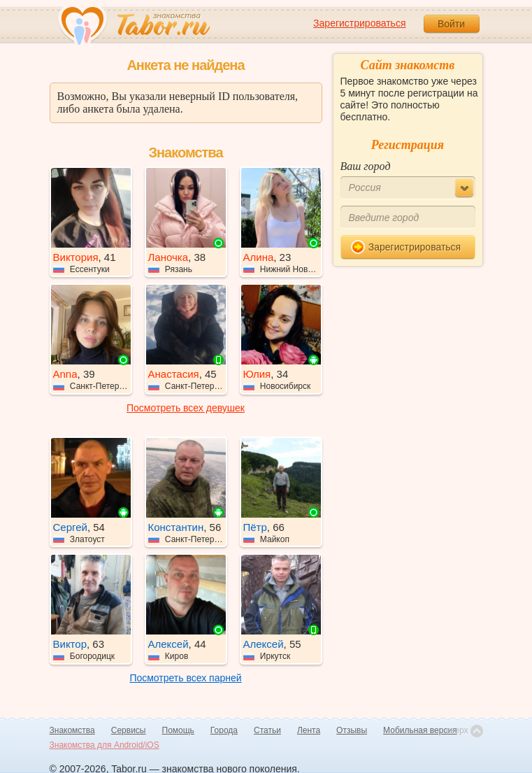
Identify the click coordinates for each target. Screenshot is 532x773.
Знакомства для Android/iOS (105, 745)
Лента (309, 730)
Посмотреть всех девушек (186, 408)
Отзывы (352, 730)
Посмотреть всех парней (185, 678)
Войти (451, 24)
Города (224, 730)
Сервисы (129, 730)
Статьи (267, 730)
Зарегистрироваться (359, 23)
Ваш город (366, 166)
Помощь (178, 730)
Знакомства (72, 730)
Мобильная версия (420, 730)
